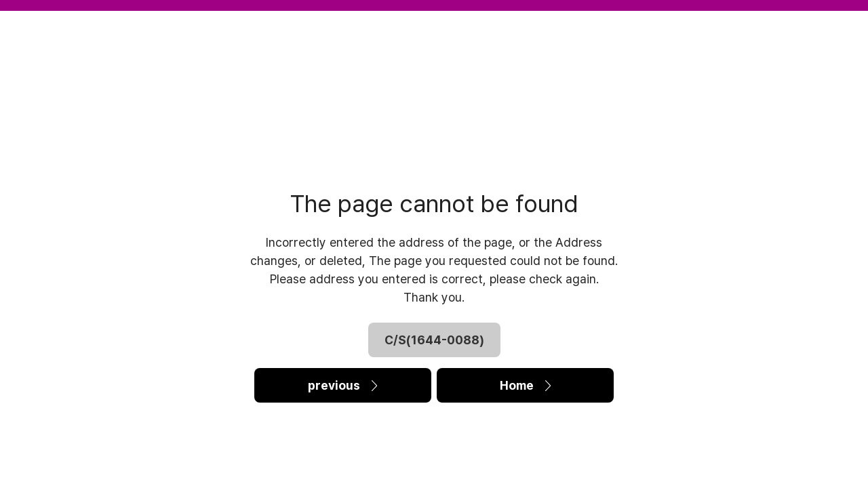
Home (525, 385)
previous (342, 385)
